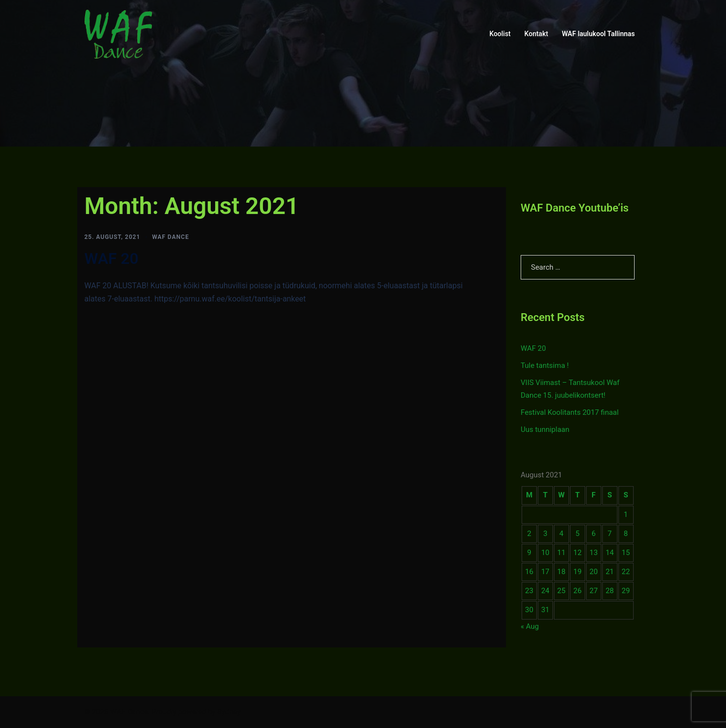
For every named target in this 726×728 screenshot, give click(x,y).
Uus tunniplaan (545, 429)
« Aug (530, 626)
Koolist (500, 34)
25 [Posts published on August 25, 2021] (561, 591)
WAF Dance (171, 237)
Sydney (229, 712)
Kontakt (537, 34)
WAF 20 (112, 258)
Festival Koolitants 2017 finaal (570, 412)
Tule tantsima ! (545, 365)
